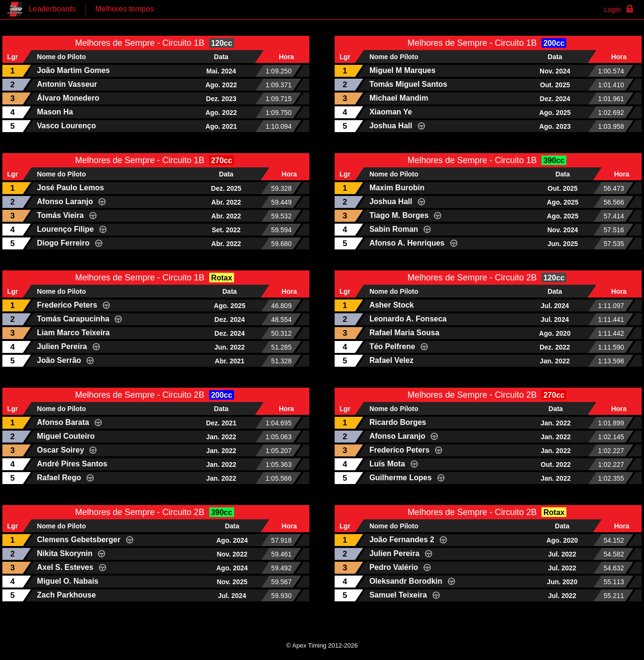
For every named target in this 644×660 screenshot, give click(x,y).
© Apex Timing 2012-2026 (322, 645)
